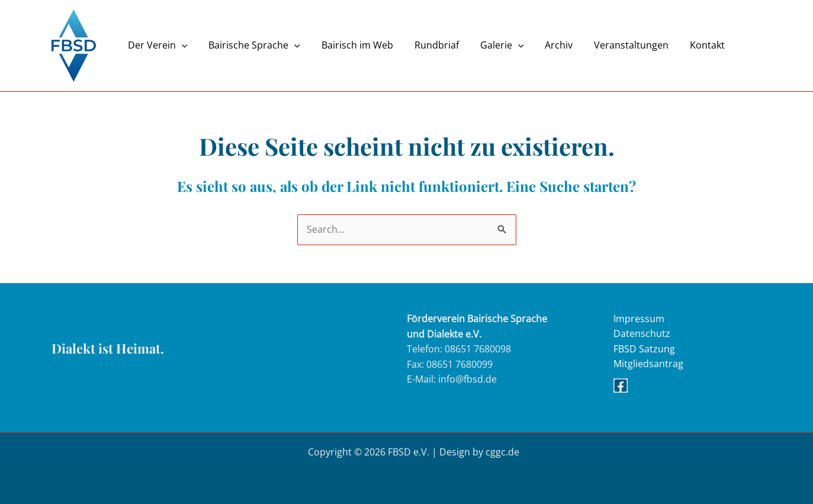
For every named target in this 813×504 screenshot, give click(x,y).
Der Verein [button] (157, 45)
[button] (181, 45)
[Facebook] (621, 386)
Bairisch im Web (351, 45)
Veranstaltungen (616, 45)
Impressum (639, 319)
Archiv (546, 45)
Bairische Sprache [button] (251, 45)
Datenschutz (642, 334)
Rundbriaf (428, 45)
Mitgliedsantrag (648, 364)
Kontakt (690, 45)
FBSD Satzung (644, 349)
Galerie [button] (491, 45)
